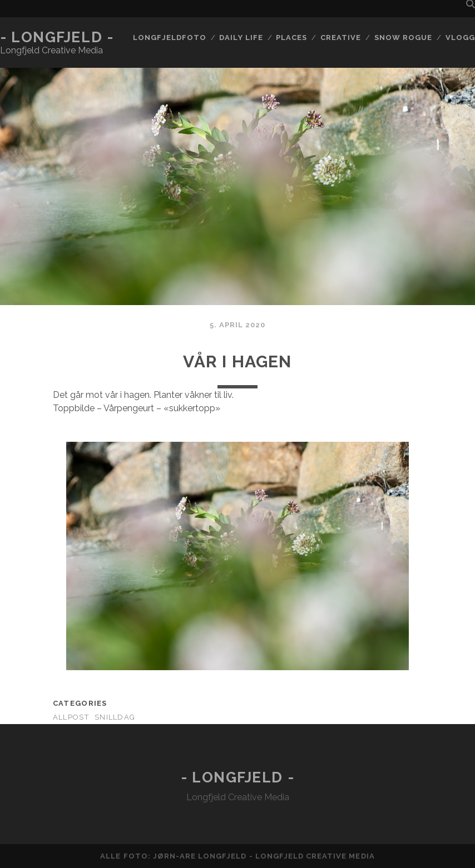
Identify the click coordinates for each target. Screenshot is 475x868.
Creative (341, 38)
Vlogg (460, 38)
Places (291, 38)
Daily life (241, 38)
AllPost (71, 717)
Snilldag (115, 717)
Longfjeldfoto (170, 38)
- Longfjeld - (57, 37)
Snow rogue (403, 38)
